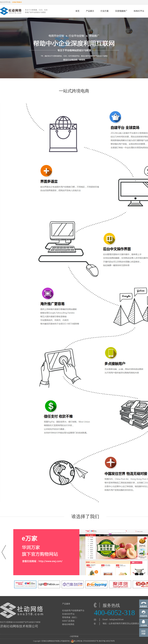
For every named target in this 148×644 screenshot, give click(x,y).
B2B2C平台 (139, 11)
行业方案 (105, 11)
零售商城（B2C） (70, 617)
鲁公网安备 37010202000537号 (85, 641)
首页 (77, 11)
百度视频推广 (121, 11)
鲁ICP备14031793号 (107, 641)
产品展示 (90, 11)
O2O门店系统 (68, 621)
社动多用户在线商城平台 (73, 610)
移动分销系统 (68, 624)
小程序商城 (74, 636)
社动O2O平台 (68, 614)
